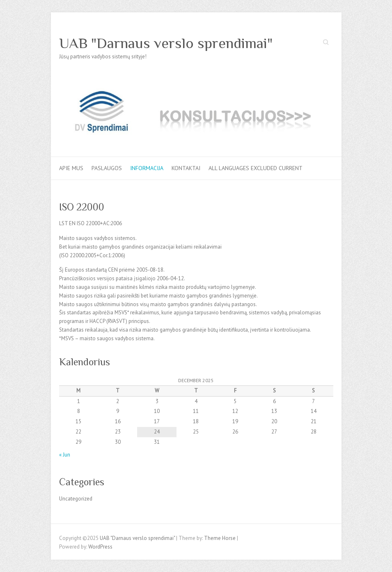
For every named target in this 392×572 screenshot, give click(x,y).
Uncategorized (76, 499)
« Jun (65, 455)
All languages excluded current (256, 168)
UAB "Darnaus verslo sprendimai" (166, 43)
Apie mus (71, 168)
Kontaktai (186, 168)
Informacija (147, 168)
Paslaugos (107, 168)
